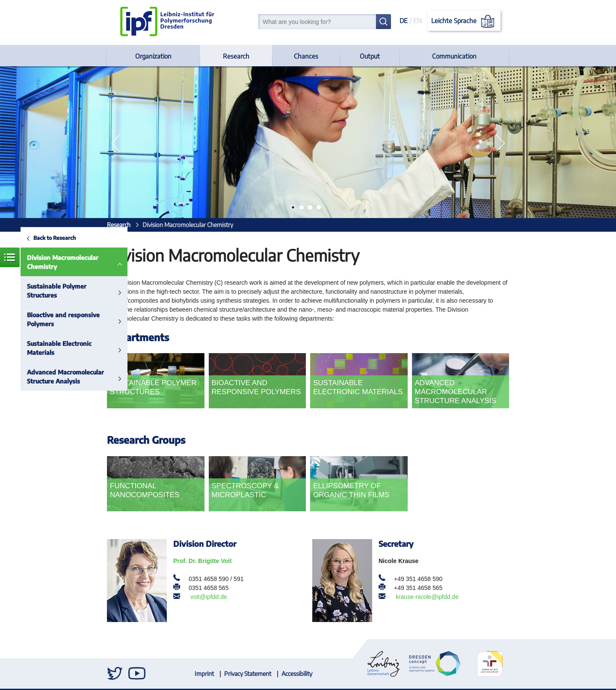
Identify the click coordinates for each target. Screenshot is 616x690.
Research (236, 56)
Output (370, 56)
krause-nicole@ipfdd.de (427, 597)
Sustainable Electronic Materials (59, 348)
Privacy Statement (248, 674)
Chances (306, 56)
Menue (10, 257)
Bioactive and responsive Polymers (63, 319)
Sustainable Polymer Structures (57, 291)
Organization (153, 56)
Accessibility (297, 674)
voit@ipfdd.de (209, 597)
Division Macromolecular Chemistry (63, 262)
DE (404, 21)
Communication (454, 56)
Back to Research (55, 238)
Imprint (204, 674)
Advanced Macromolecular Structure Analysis (65, 377)
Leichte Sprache (464, 21)
